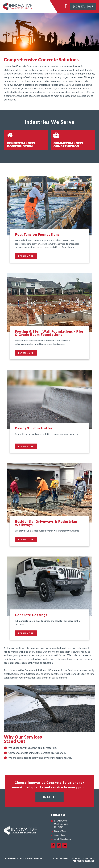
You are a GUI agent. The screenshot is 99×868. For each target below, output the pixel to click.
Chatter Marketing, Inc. (31, 858)
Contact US (58, 815)
